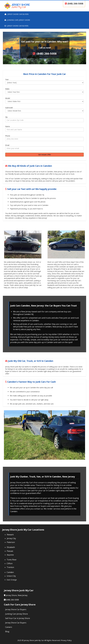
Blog (7, 631)
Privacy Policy (66, 640)
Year (7, 79)
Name (8, 126)
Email (7, 145)
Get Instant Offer (45, 155)
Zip (6, 117)
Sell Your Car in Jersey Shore (18, 618)
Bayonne (10, 555)
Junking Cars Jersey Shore (17, 614)
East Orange (12, 580)
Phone (8, 136)
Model (8, 98)
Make (7, 89)
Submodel (9, 108)
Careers (9, 627)
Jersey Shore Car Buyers (16, 609)
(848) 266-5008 (74, 4)
